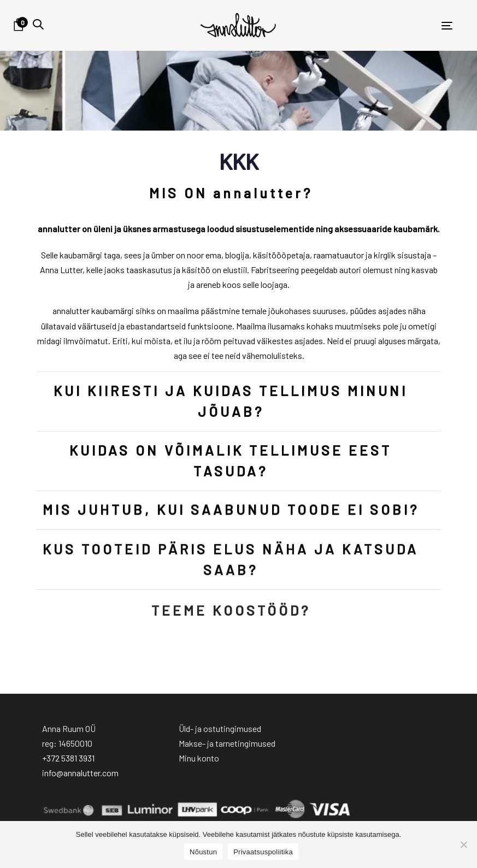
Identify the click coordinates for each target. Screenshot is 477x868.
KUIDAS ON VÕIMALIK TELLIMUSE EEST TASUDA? (231, 461)
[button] (38, 24)
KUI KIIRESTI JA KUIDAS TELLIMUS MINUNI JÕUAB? (231, 401)
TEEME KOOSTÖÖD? (230, 620)
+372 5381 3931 (68, 758)
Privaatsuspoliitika (263, 852)
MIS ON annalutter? (230, 193)
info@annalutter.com (80, 773)
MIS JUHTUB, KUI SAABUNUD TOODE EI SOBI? (230, 512)
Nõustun (203, 852)
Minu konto (199, 758)
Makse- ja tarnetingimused (227, 743)
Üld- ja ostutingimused (220, 728)
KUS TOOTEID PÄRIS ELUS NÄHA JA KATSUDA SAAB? (231, 564)
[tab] (239, 193)
